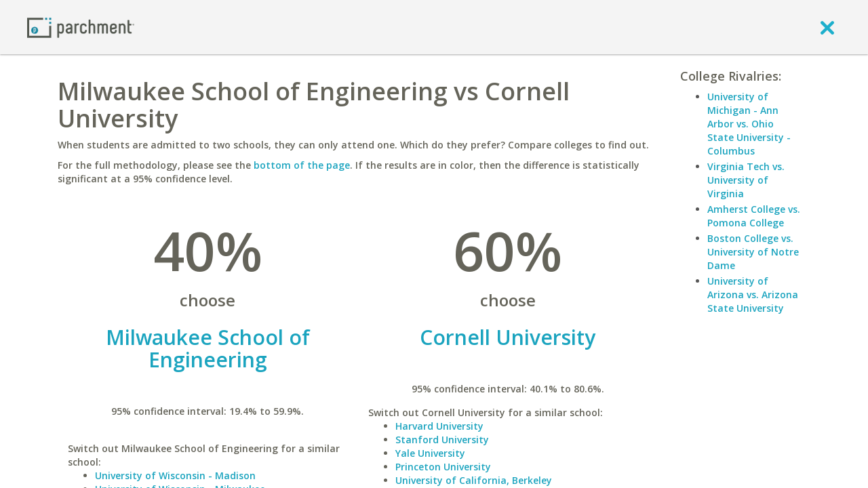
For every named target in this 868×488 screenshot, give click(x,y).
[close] (827, 27)
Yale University (430, 453)
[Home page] (81, 27)
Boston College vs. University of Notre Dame (753, 252)
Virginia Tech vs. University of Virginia (746, 180)
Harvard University (439, 426)
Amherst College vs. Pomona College (754, 216)
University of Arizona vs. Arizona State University (753, 294)
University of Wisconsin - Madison (175, 475)
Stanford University (442, 440)
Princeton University (443, 467)
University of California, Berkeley (474, 480)
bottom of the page (302, 165)
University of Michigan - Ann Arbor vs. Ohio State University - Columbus (749, 124)
